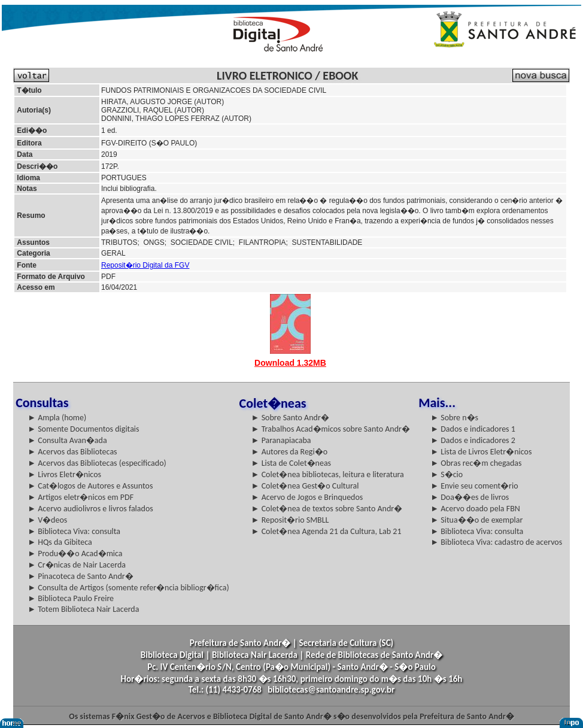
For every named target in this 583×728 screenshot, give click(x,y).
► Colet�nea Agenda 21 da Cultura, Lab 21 (327, 531)
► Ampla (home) (57, 418)
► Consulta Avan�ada (67, 440)
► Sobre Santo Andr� (290, 418)
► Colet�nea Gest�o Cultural (305, 486)
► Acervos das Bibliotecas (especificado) (97, 463)
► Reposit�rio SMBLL (290, 520)
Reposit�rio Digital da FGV (145, 265)
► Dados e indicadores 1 (473, 429)
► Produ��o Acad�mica (75, 553)
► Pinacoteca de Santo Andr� (81, 576)
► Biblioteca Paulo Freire (71, 598)
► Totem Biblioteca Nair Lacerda (83, 609)
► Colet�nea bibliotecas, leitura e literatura (328, 474)
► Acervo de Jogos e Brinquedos (307, 497)
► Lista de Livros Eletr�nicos (481, 452)
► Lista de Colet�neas (291, 463)
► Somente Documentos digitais (83, 429)
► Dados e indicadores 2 (473, 440)
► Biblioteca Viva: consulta (74, 531)
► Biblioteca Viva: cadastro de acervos (496, 542)
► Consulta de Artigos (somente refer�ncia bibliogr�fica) (128, 588)
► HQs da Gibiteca (60, 542)
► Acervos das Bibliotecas (72, 452)
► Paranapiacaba (281, 440)
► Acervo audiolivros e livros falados (90, 509)
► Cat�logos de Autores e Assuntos (90, 486)
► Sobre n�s (454, 418)
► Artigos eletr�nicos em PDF (81, 497)
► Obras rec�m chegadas (476, 463)
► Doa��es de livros (470, 497)
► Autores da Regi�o (289, 452)
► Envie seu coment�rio (474, 486)
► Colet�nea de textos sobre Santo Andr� (327, 509)
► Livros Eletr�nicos (64, 474)
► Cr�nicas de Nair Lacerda (77, 565)
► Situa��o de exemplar (476, 520)
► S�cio (447, 474)
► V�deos (47, 520)
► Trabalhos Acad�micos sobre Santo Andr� (331, 429)
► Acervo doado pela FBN (475, 509)
